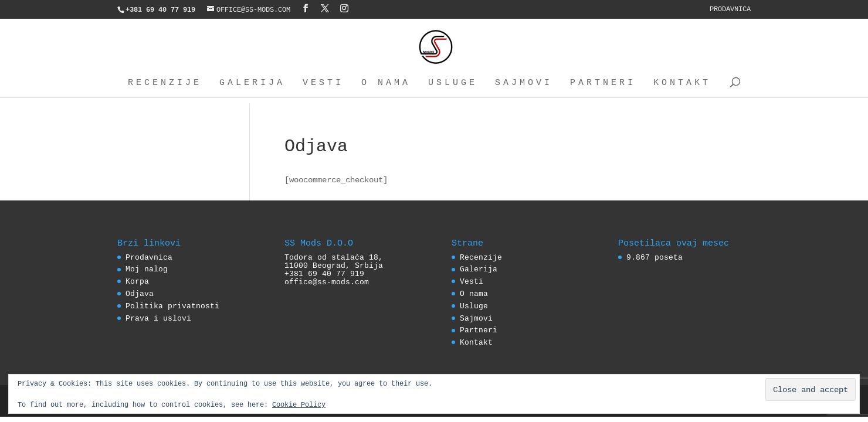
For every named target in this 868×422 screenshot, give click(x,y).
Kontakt (682, 83)
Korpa (137, 281)
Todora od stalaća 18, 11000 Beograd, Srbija (334, 261)
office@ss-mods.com (327, 282)
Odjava (140, 294)
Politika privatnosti (172, 306)
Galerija (252, 83)
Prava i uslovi (158, 318)
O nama (386, 83)
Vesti (323, 83)
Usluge (453, 83)
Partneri (603, 83)
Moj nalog (147, 269)
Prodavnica (730, 9)
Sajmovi (524, 83)
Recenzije (165, 83)
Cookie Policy (299, 404)
